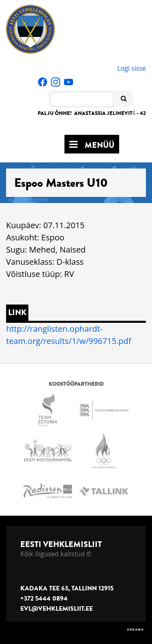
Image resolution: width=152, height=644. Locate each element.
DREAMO (135, 630)
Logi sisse (132, 68)
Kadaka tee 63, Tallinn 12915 (67, 588)
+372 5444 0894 (44, 599)
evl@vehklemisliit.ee (57, 609)
